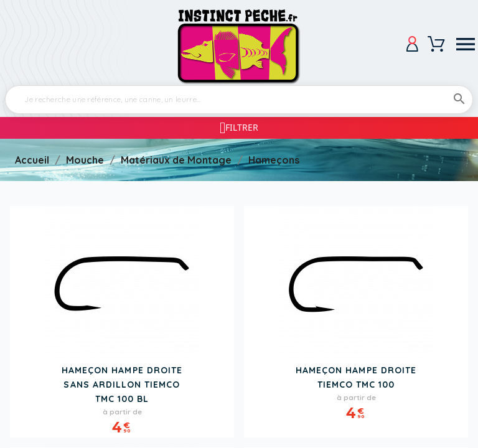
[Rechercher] (239, 100)
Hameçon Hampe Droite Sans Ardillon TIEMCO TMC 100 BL (122, 385)
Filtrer (242, 127)
